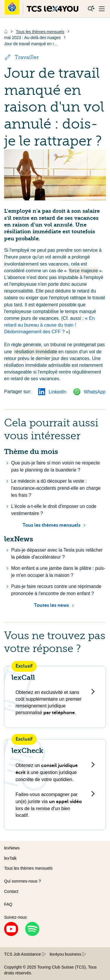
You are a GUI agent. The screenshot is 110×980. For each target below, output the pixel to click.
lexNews (12, 848)
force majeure (84, 271)
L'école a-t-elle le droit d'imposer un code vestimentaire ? (54, 510)
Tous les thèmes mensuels (51, 525)
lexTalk (10, 858)
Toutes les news (51, 605)
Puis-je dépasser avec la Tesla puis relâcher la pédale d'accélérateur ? (57, 554)
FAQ (8, 904)
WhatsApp (89, 392)
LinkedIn (52, 392)
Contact (11, 891)
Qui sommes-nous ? (22, 881)
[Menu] (102, 9)
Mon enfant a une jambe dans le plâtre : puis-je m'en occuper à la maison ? (58, 572)
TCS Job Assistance (25, 954)
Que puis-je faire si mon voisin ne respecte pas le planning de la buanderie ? (55, 466)
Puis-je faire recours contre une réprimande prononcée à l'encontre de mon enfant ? (56, 590)
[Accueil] (6, 32)
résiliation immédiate (36, 352)
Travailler (21, 57)
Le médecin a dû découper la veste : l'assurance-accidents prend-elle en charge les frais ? (56, 488)
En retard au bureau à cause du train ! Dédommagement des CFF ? (49, 325)
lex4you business (68, 954)
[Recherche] (91, 9)
